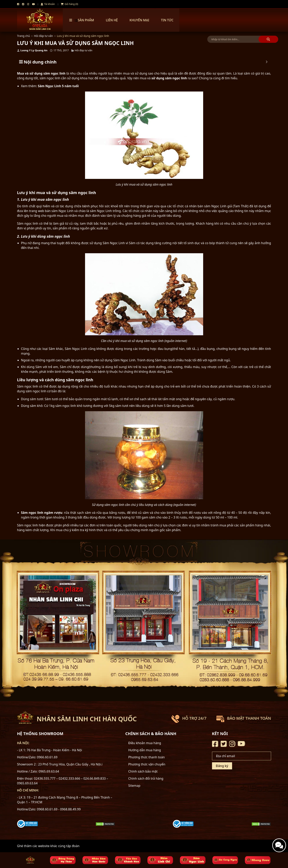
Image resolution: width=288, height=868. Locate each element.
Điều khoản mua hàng (145, 743)
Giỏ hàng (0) (69, 4)
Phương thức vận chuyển (147, 764)
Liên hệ (112, 20)
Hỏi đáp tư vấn (43, 36)
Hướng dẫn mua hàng (145, 750)
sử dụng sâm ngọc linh (169, 78)
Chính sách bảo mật (143, 771)
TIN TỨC (167, 20)
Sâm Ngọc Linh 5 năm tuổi (58, 86)
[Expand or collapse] (267, 62)
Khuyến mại (139, 20)
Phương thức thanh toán (147, 757)
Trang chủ (24, 36)
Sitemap (134, 786)
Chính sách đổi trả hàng (146, 778)
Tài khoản (48, 4)
